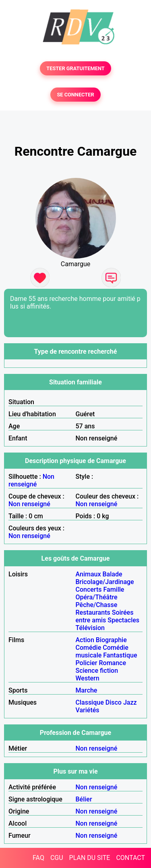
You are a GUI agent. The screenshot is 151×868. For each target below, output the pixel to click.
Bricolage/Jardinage (105, 582)
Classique (90, 702)
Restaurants (93, 612)
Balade (112, 574)
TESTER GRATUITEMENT (75, 68)
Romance (112, 663)
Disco (114, 702)
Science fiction (97, 671)
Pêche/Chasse (97, 605)
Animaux (88, 574)
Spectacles (123, 620)
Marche (87, 690)
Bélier (84, 799)
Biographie (111, 640)
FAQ (38, 858)
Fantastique (120, 655)
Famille (114, 589)
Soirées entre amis (105, 616)
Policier (87, 663)
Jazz (130, 702)
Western (88, 678)
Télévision (90, 628)
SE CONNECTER (75, 95)
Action (85, 640)
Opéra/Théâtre (97, 597)
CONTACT (130, 858)
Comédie (89, 648)
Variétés (88, 710)
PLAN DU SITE (90, 858)
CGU (57, 858)
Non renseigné (31, 480)
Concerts (89, 589)
